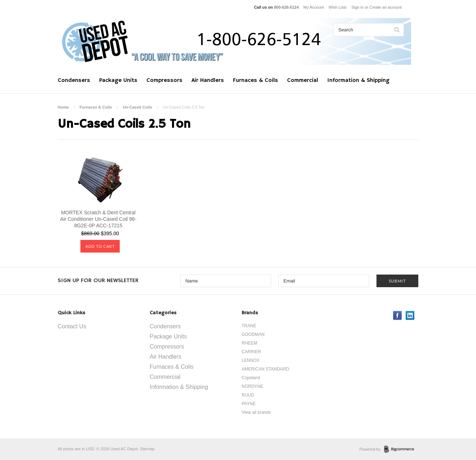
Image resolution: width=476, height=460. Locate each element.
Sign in (357, 7)
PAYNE (249, 404)
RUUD (248, 395)
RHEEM (249, 343)
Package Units (118, 80)
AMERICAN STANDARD (265, 369)
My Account (314, 7)
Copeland (251, 378)
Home (63, 107)
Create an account (385, 7)
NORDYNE (252, 386)
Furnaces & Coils (255, 80)
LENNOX (250, 360)
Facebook (398, 316)
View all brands (256, 412)
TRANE (249, 326)
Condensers (74, 80)
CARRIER (251, 352)
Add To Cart (100, 246)
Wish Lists (338, 7)
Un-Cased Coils (137, 107)
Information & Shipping (358, 80)
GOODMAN (253, 334)
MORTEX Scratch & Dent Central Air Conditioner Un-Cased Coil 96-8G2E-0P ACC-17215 (98, 219)
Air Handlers (208, 80)
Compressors (164, 80)
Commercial (303, 80)
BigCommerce (401, 450)
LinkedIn (410, 316)
